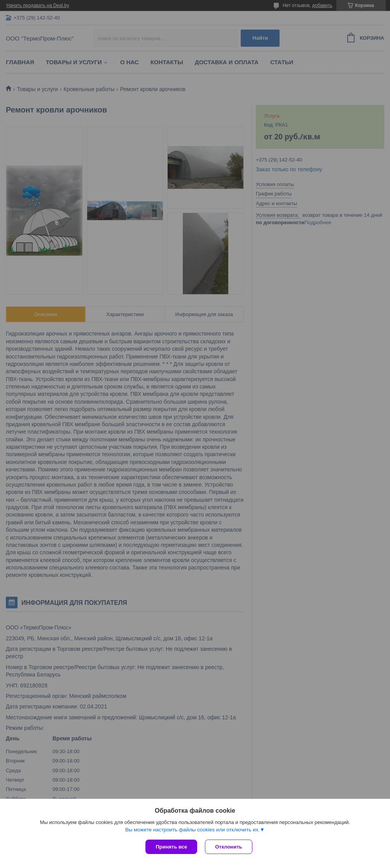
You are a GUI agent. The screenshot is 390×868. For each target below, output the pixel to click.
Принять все (171, 847)
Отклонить (228, 847)
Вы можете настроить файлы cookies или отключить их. (192, 830)
